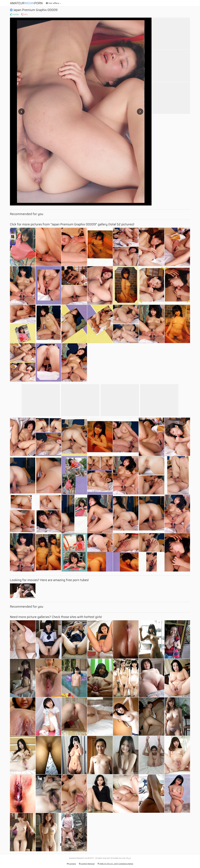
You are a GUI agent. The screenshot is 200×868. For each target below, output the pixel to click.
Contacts (71, 864)
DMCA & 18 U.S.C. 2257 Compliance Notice (115, 864)
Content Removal (87, 864)
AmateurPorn (26, 3)
